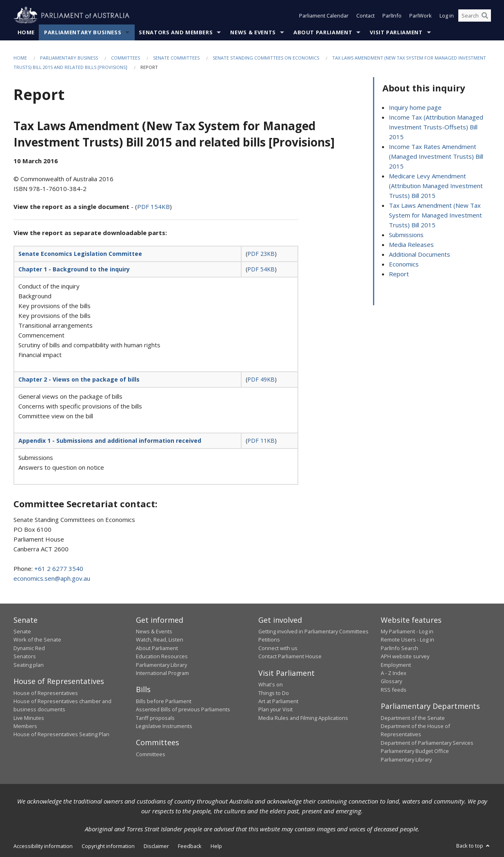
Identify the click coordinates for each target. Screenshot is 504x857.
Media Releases (411, 244)
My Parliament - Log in (407, 631)
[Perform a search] (485, 16)
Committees (125, 58)
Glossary (391, 681)
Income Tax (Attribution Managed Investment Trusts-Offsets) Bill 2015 (436, 127)
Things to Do (274, 693)
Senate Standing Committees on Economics (266, 58)
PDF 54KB (261, 269)
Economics (404, 264)
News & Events (253, 32)
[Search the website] (475, 16)
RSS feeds (394, 690)
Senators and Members (176, 32)
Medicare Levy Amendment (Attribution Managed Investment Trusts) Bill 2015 (436, 186)
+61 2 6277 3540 (59, 568)
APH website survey (405, 656)
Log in (447, 16)
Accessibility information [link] (43, 846)
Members (25, 726)
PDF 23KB (261, 254)
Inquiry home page (415, 107)
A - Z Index (394, 673)
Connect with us (278, 648)
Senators (25, 656)
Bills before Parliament (164, 701)
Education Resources (162, 656)
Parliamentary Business (83, 32)
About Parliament (323, 32)
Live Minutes (29, 718)
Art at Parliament (278, 701)
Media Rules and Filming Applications (303, 718)
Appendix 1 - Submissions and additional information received (110, 441)
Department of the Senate (413, 718)
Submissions (406, 235)
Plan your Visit (275, 709)
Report (399, 274)
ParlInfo (392, 16)
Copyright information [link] (108, 846)
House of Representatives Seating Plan (61, 734)
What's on (271, 684)
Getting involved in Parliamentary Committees (313, 631)
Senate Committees (176, 58)
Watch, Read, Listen (160, 639)
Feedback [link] (190, 846)
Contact (365, 16)
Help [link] (216, 846)
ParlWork (421, 16)
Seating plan (29, 665)
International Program (162, 673)
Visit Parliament (396, 32)
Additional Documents (420, 254)
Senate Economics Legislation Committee (80, 254)
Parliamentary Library (161, 665)
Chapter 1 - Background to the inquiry (74, 269)
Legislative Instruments (164, 726)
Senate (22, 631)
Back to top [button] (474, 846)
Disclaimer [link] (156, 846)
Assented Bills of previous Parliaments (183, 709)
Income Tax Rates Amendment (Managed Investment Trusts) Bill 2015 (436, 156)
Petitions (269, 639)
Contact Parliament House (290, 656)
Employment (396, 665)
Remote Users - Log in (407, 639)
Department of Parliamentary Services (427, 743)
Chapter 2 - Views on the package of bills (79, 379)
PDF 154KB (153, 206)
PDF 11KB (261, 441)
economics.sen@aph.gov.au (52, 578)
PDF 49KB (261, 379)
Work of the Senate (37, 639)
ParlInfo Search (400, 648)
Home (26, 32)
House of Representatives (46, 693)
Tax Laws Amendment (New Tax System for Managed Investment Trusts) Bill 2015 (435, 215)
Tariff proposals (155, 718)
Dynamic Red (29, 648)
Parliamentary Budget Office (415, 751)
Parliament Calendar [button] (324, 16)
